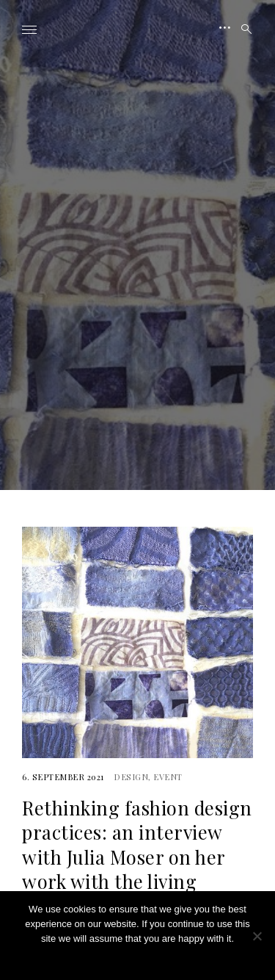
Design (131, 777)
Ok (137, 958)
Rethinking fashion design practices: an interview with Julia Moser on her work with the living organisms (137, 856)
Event (168, 777)
